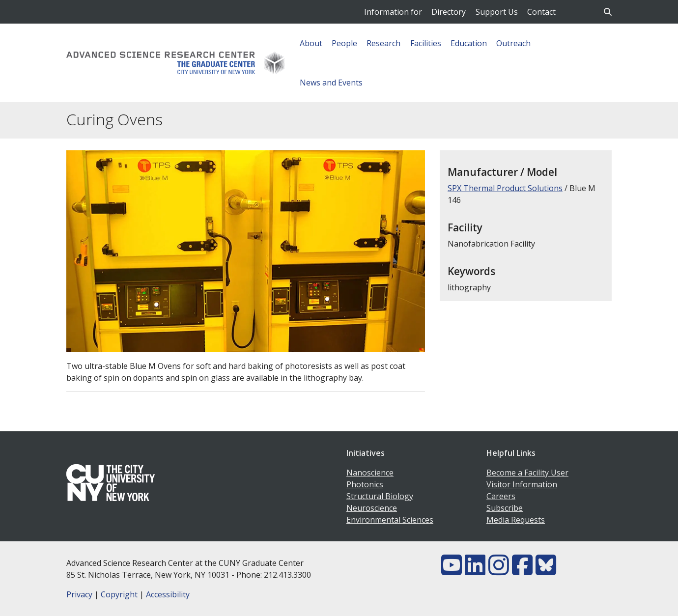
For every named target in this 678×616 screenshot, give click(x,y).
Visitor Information (522, 484)
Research (383, 43)
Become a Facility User (527, 473)
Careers (501, 496)
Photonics (365, 484)
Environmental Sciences (390, 520)
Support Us (497, 12)
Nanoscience (370, 473)
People (344, 43)
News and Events (331, 83)
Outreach (513, 43)
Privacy (79, 594)
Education (469, 43)
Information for (393, 12)
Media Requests (516, 520)
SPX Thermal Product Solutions (505, 188)
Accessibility (168, 594)
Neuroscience (372, 508)
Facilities (426, 43)
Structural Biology (380, 496)
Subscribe (505, 508)
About (311, 43)
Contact (541, 12)
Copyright (119, 594)
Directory (449, 12)
